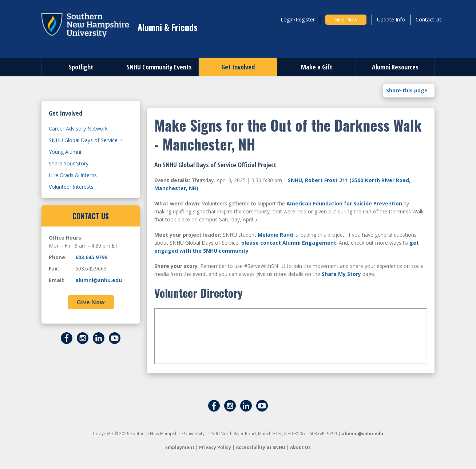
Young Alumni (65, 152)
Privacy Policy (215, 447)
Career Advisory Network (78, 129)
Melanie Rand (275, 235)
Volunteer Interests (71, 187)
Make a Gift (317, 67)
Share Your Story (69, 163)
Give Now (346, 19)
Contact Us (429, 19)
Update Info (391, 19)
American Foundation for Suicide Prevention (344, 203)
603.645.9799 (91, 257)
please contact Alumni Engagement (289, 243)
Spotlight (81, 67)
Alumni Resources (395, 67)
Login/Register (298, 19)
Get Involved (238, 67)
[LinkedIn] (99, 337)
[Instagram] (83, 337)
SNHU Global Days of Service (83, 140)
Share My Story (341, 274)
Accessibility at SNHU (261, 447)
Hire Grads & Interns (73, 175)
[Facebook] (67, 337)
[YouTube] (115, 337)
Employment (180, 447)
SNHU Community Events (159, 67)
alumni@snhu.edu (99, 280)
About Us (300, 447)
